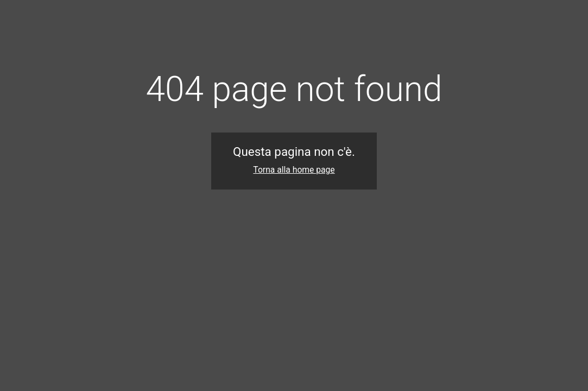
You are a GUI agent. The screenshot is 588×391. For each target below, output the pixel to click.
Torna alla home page (294, 170)
